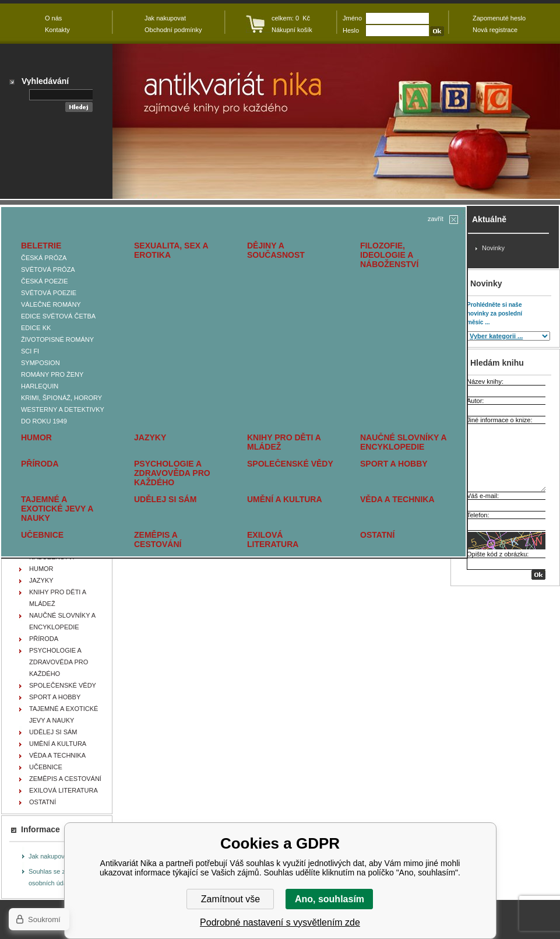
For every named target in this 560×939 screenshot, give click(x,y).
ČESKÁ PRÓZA (44, 258)
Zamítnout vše (230, 899)
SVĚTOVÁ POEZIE (49, 293)
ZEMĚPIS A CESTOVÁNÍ (158, 539)
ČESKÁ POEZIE (45, 281)
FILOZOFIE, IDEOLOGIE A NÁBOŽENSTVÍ (389, 255)
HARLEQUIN (40, 386)
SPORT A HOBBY (394, 464)
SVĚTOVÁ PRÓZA (48, 269)
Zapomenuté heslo (499, 18)
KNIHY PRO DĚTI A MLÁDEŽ (284, 442)
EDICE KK (36, 328)
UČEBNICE (42, 535)
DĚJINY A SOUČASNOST (276, 250)
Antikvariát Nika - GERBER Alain (336, 121)
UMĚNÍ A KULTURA (285, 499)
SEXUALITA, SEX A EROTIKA (171, 250)
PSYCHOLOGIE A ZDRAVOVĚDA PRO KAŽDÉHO (172, 473)
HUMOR (36, 437)
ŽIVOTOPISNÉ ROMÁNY (57, 339)
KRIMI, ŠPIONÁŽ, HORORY (61, 398)
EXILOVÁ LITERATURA (273, 539)
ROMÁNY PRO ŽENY (52, 374)
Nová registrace (495, 30)
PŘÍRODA (40, 464)
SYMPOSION (40, 363)
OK (538, 575)
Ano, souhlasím (330, 899)
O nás (53, 18)
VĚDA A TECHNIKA (397, 499)
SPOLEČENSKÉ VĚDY (290, 464)
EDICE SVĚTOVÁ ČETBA (58, 316)
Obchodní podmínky (173, 30)
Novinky (493, 248)
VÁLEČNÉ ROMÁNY (51, 304)
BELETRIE (41, 246)
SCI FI (30, 351)
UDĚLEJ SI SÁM (165, 499)
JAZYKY (150, 437)
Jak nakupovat (49, 856)
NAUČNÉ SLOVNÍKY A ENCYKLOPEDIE (403, 442)
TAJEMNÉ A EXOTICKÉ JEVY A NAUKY (57, 509)
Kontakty (57, 30)
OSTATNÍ (377, 535)
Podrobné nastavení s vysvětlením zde (280, 922)
